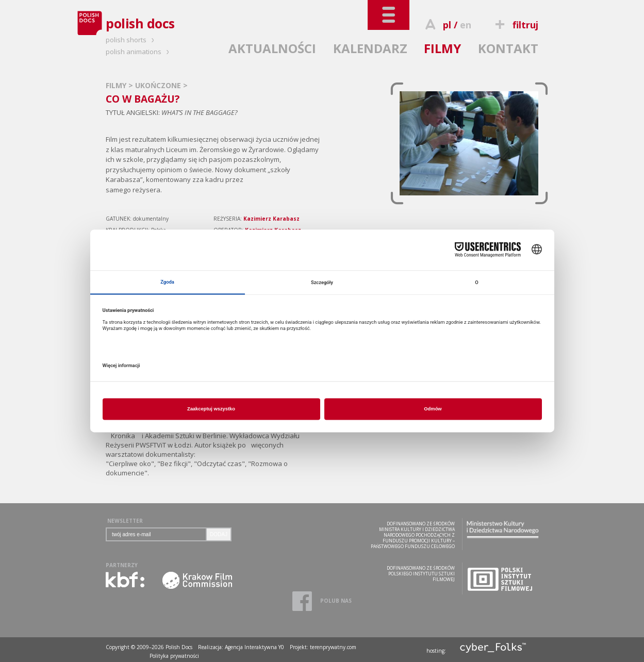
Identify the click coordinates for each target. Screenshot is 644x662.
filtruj (515, 25)
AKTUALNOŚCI (272, 48)
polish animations (139, 52)
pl (447, 25)
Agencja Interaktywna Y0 (254, 647)
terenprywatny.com (333, 647)
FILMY (442, 48)
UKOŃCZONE (159, 85)
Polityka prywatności (174, 656)
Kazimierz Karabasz (271, 219)
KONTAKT (508, 48)
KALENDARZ (370, 48)
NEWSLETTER (125, 521)
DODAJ (219, 534)
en (466, 25)
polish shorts (131, 40)
